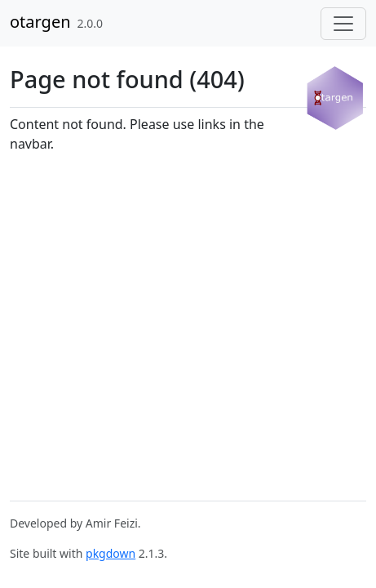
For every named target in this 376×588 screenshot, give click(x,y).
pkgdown (111, 553)
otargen (40, 22)
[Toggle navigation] (343, 24)
